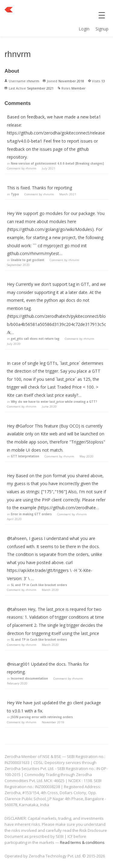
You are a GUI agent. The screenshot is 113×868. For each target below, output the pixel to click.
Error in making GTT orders (31, 514)
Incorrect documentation (29, 679)
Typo (15, 194)
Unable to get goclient (28, 260)
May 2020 (86, 456)
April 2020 (14, 519)
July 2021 (49, 168)
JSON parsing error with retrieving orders (42, 717)
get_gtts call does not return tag (35, 339)
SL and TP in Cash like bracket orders (39, 585)
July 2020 (14, 344)
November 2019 (53, 722)
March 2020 (50, 590)
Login (84, 29)
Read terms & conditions (82, 842)
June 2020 (49, 407)
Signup (102, 29)
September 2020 (18, 265)
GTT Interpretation (25, 456)
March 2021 (68, 194)
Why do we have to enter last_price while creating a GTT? (54, 402)
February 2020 (17, 683)
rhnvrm (31, 168)
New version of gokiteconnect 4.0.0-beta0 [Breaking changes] (57, 164)
